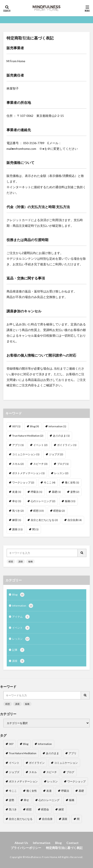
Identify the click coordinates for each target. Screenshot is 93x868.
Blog (18, 595)
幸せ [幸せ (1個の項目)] (17, 501)
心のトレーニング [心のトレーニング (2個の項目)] (43, 501)
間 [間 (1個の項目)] (35, 529)
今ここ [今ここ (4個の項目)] (50, 482)
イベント (21, 628)
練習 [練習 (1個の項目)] (17, 520)
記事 (18, 650)
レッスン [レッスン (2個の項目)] (61, 473)
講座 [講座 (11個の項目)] (17, 529)
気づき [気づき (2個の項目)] (18, 511)
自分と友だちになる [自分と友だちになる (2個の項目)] (44, 520)
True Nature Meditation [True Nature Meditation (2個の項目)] (28, 436)
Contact (73, 843)
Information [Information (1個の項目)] (57, 426)
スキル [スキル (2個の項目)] (18, 464)
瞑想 (11, 561)
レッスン (21, 639)
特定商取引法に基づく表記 (64, 848)
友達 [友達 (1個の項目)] (17, 492)
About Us (21, 843)
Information (23, 606)
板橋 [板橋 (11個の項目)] (70, 501)
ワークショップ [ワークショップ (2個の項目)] (23, 482)
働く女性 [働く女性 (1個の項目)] (72, 482)
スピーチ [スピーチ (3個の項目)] (40, 464)
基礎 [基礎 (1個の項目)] (56, 492)
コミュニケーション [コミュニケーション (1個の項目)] (26, 454)
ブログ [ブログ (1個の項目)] (63, 464)
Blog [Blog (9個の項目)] (35, 426)
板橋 (30, 561)
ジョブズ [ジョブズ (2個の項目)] (56, 454)
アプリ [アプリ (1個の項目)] (18, 445)
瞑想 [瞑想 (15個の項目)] (39, 511)
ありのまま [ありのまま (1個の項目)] (61, 436)
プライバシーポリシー (26, 848)
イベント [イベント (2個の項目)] (40, 445)
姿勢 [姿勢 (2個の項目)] (75, 492)
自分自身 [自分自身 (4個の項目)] (75, 520)
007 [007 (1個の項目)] (16, 426)
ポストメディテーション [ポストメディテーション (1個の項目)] (28, 473)
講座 (21, 561)
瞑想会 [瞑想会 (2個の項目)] (59, 511)
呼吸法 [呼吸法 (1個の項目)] (36, 492)
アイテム (21, 617)
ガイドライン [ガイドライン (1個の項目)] (67, 445)
